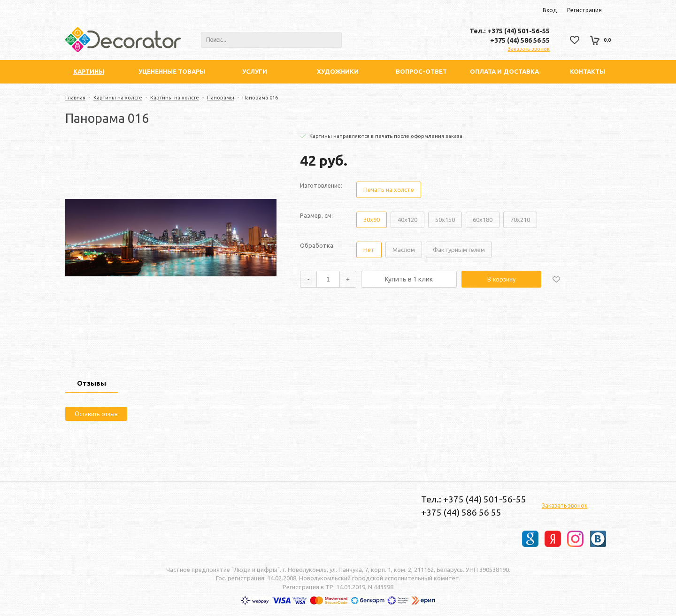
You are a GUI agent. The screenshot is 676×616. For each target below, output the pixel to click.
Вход (550, 10)
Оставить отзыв (96, 414)
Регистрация (584, 10)
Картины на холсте (118, 98)
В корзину (502, 279)
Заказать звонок (529, 49)
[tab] (92, 384)
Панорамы (221, 98)
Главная (75, 98)
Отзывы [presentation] (92, 383)
